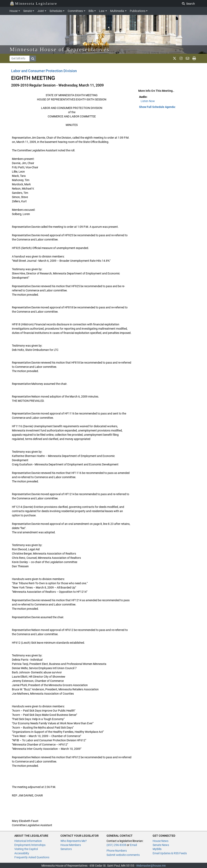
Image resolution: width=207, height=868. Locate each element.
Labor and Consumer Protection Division (44, 71)
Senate (28, 11)
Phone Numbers (117, 851)
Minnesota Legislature (33, 3)
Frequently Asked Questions (32, 857)
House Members (71, 845)
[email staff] (187, 58)
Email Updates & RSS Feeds (170, 853)
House (14, 11)
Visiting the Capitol (26, 849)
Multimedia (117, 11)
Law (102, 11)
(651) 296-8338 (116, 845)
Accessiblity (22, 853)
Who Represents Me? (74, 841)
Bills (91, 11)
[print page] (194, 58)
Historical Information (28, 841)
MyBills (157, 849)
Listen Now (148, 101)
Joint (41, 11)
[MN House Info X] (175, 58)
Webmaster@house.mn (151, 866)
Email (133, 845)
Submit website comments (123, 855)
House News (161, 841)
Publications (138, 11)
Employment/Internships (30, 845)
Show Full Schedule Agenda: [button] (157, 107)
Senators (66, 849)
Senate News (161, 845)
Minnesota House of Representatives (60, 49)
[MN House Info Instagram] (181, 58)
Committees (75, 11)
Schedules (56, 11)
